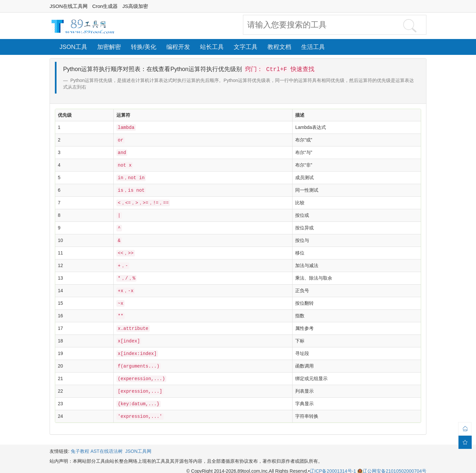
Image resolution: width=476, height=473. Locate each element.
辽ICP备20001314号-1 (334, 463)
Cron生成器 (105, 6)
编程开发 (178, 47)
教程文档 (279, 47)
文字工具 (246, 47)
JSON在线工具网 (69, 6)
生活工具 (313, 47)
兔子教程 (80, 443)
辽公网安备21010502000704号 (392, 463)
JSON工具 (73, 47)
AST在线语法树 (107, 443)
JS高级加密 (135, 6)
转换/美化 (144, 47)
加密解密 (109, 47)
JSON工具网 (138, 443)
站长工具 (212, 47)
